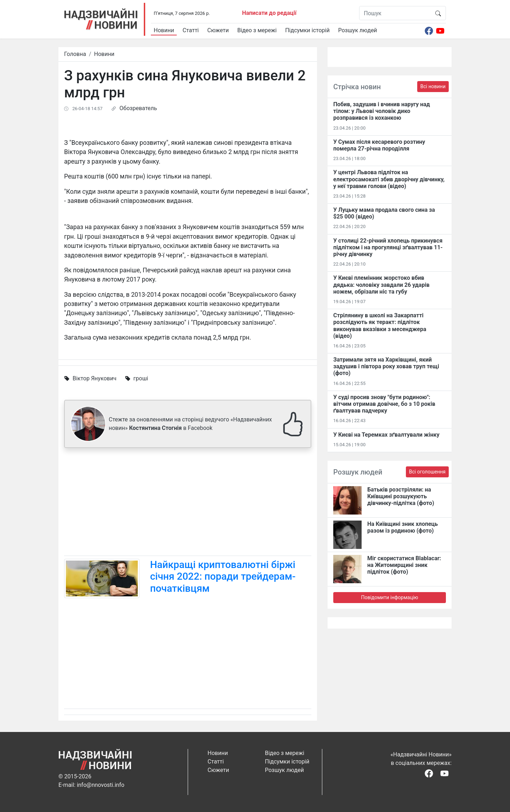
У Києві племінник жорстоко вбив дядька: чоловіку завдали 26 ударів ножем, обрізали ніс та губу (381, 285)
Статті (191, 30)
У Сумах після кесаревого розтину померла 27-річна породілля (379, 145)
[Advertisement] (188, 503)
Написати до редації (269, 13)
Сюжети (218, 30)
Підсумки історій (307, 30)
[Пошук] (395, 13)
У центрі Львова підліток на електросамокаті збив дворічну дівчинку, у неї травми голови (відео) (389, 179)
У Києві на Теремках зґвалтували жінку (386, 435)
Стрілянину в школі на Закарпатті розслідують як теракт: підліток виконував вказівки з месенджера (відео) (380, 326)
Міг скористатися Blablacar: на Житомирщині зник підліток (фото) (404, 565)
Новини (164, 30)
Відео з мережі (257, 30)
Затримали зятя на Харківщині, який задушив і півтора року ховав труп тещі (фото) (386, 366)
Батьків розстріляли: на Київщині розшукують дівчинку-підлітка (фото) (401, 496)
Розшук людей (358, 30)
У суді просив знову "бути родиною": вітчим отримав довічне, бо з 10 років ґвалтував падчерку (384, 404)
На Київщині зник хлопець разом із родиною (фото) (403, 527)
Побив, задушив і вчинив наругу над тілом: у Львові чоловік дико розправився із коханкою (382, 111)
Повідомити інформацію (389, 597)
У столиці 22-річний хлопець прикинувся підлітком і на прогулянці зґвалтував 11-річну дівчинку (388, 247)
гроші (141, 378)
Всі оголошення (427, 472)
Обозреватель (138, 108)
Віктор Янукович (95, 378)
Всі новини (433, 86)
